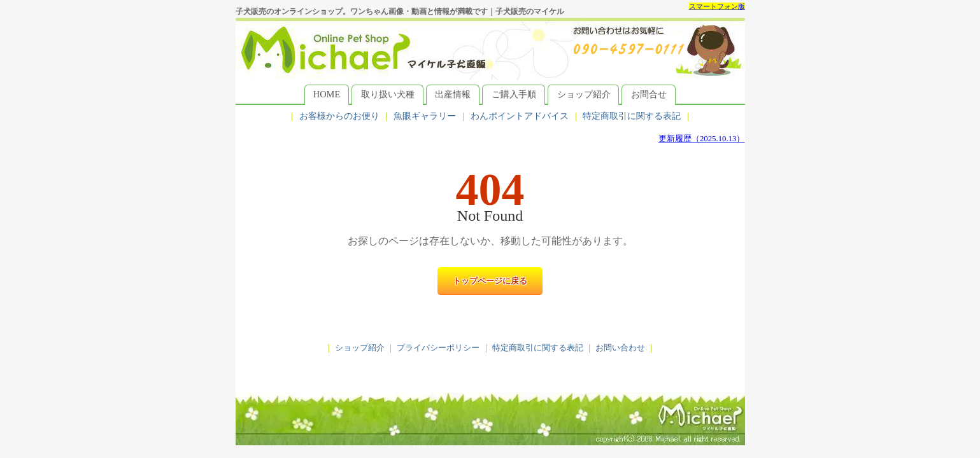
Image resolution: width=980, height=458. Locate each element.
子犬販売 (490, 419)
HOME (327, 94)
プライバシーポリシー (438, 348)
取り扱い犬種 (388, 94)
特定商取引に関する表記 (632, 116)
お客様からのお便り (339, 116)
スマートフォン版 (717, 6)
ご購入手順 (514, 94)
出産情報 (453, 94)
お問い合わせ (620, 348)
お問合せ (649, 94)
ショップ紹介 (584, 94)
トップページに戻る (490, 281)
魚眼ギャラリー (425, 116)
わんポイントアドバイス (520, 116)
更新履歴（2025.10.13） (702, 139)
